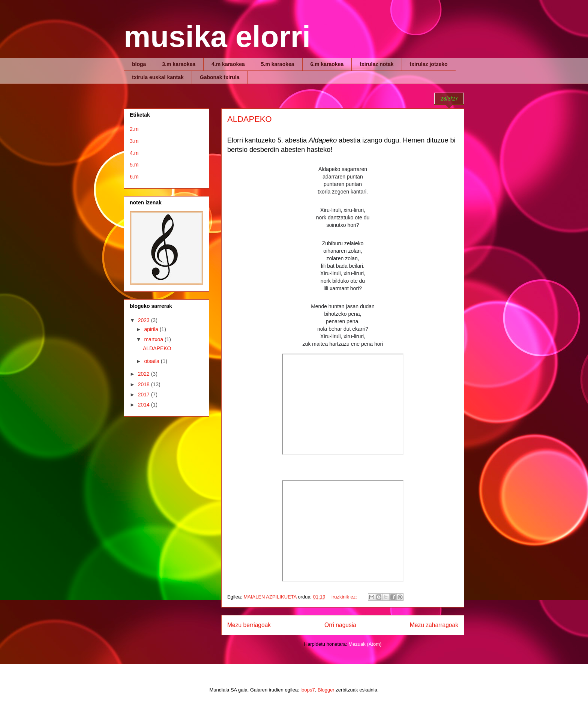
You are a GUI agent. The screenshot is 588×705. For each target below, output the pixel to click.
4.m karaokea (228, 64)
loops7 (307, 690)
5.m (134, 165)
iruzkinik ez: (345, 597)
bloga (139, 64)
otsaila (152, 361)
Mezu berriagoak (249, 625)
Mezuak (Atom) (365, 644)
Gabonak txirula (220, 77)
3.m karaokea (179, 64)
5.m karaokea (278, 64)
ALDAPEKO (250, 119)
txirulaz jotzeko (429, 64)
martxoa (154, 339)
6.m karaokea (327, 64)
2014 (145, 405)
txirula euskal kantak (158, 77)
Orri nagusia (340, 625)
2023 (145, 320)
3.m (134, 141)
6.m (134, 177)
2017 (145, 394)
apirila (152, 329)
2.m (134, 129)
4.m (134, 153)
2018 (145, 384)
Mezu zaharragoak (434, 625)
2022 (145, 374)
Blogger (326, 690)
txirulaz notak (376, 64)
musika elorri (217, 37)
